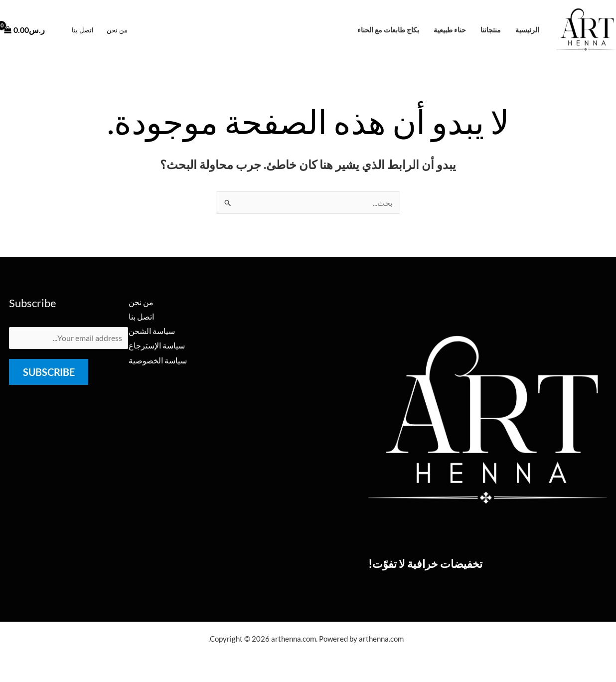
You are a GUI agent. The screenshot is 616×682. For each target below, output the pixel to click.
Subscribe (49, 372)
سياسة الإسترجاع (157, 346)
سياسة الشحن (152, 331)
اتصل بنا (83, 30)
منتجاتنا (491, 30)
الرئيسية (527, 30)
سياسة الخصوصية (158, 361)
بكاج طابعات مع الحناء (388, 30)
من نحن (117, 30)
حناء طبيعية (450, 30)
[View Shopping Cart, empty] (28, 30)
